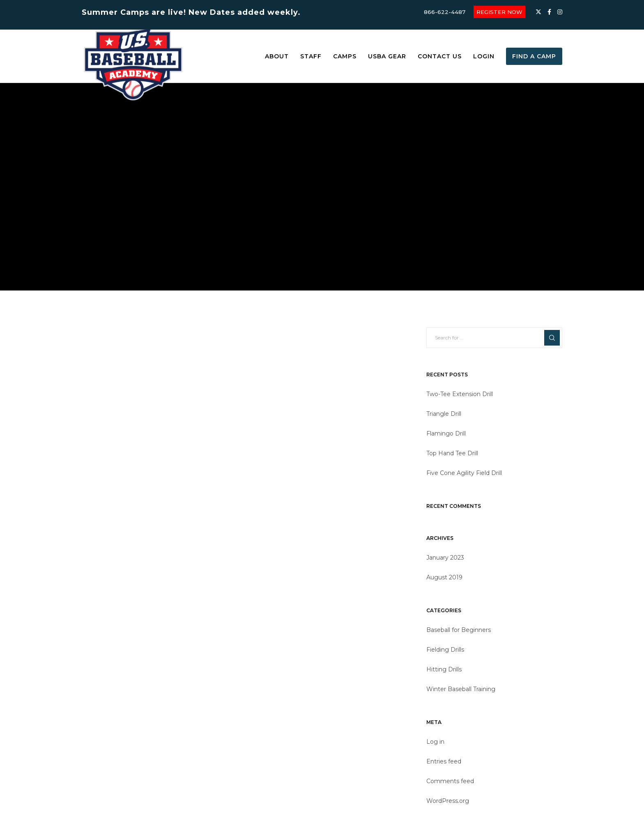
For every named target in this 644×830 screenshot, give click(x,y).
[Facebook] (549, 12)
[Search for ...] (494, 338)
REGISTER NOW (499, 12)
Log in (435, 742)
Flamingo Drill (446, 433)
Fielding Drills (445, 650)
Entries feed (444, 761)
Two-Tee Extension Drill (460, 394)
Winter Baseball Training (461, 689)
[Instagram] (560, 12)
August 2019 (444, 577)
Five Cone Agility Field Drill (464, 473)
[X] (538, 12)
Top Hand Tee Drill (452, 453)
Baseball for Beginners (459, 630)
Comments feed (450, 781)
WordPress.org (448, 801)
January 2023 (445, 558)
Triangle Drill (444, 414)
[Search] (552, 338)
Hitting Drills (444, 669)
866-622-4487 (445, 12)
